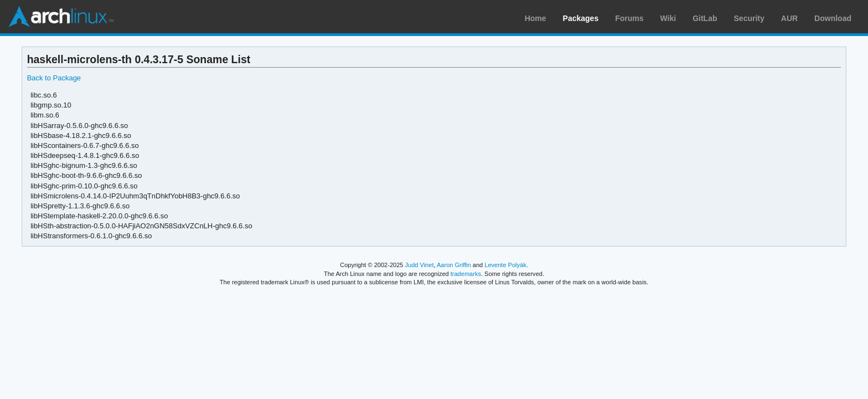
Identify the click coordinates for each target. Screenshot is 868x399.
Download (833, 18)
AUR (789, 18)
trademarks (466, 274)
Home (536, 18)
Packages (581, 18)
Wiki (668, 18)
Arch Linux (61, 17)
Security (749, 18)
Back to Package (54, 78)
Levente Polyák (505, 265)
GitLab (705, 18)
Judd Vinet (420, 265)
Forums (629, 18)
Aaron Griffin (454, 265)
